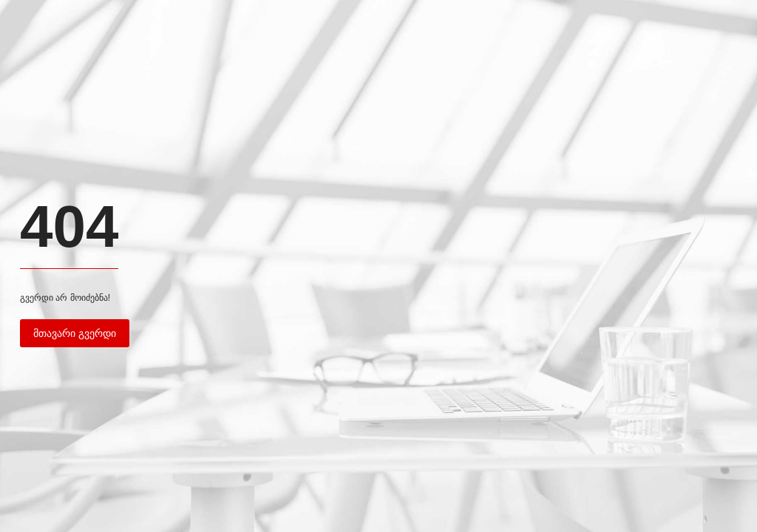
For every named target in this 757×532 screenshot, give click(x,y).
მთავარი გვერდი (75, 333)
